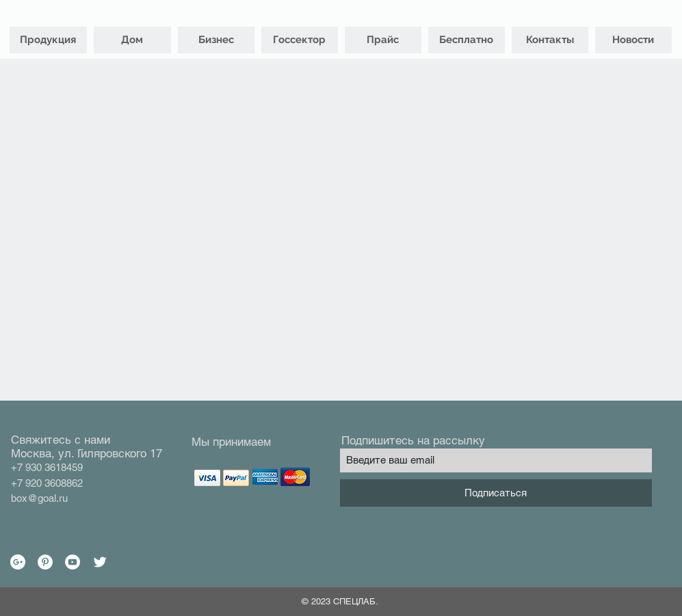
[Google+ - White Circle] (18, 562)
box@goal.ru (39, 498)
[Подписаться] (496, 493)
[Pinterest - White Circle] (45, 562)
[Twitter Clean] (100, 562)
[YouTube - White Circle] (73, 562)
